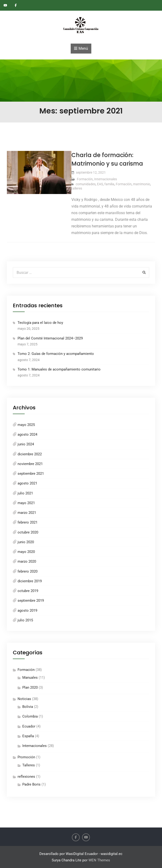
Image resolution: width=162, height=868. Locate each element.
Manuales (30, 678)
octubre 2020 (28, 532)
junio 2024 (26, 444)
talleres (77, 188)
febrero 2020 (28, 571)
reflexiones (26, 777)
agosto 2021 (27, 483)
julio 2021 (25, 493)
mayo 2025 (26, 425)
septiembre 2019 (31, 601)
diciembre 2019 (30, 581)
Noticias (24, 699)
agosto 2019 (27, 610)
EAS (100, 184)
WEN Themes (99, 860)
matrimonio (142, 184)
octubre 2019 (28, 591)
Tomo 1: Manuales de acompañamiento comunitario (59, 369)
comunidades (86, 184)
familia (109, 184)
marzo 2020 (27, 561)
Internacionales (106, 179)
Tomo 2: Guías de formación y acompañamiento (56, 354)
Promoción (26, 757)
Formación (85, 179)
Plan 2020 (30, 687)
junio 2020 (26, 542)
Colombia (30, 716)
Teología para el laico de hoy (40, 323)
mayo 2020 (26, 552)
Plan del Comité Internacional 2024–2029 (50, 338)
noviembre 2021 (30, 464)
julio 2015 (25, 620)
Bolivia (28, 707)
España (28, 736)
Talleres (29, 765)
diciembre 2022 (30, 454)
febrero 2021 (28, 522)
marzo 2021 (27, 513)
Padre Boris (31, 784)
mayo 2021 (26, 503)
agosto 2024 (27, 434)
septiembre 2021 (31, 474)
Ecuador (29, 726)
